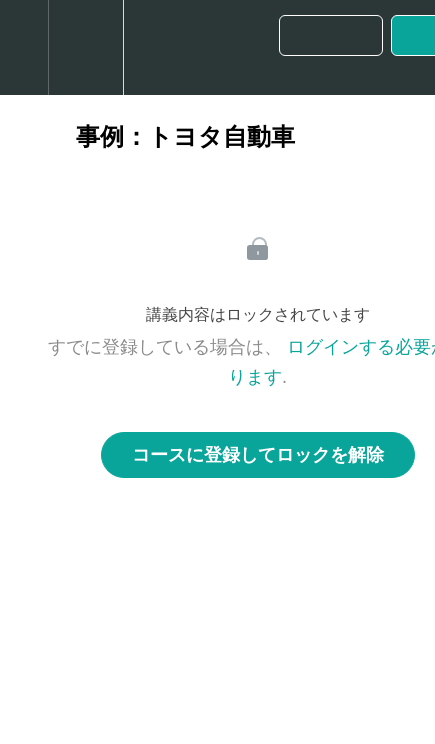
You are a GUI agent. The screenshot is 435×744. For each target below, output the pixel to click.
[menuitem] (85, 47)
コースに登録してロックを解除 (258, 455)
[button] (24, 47)
